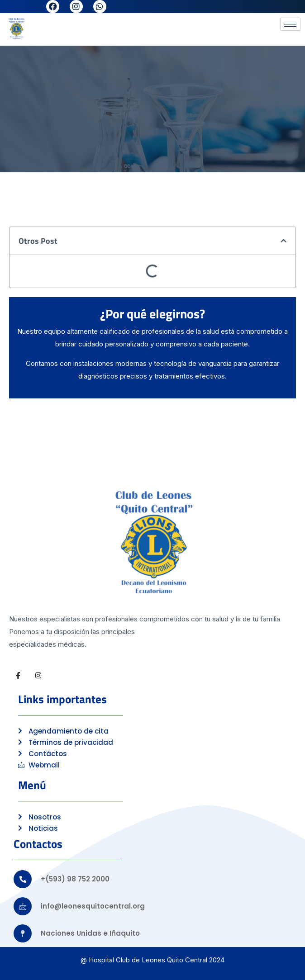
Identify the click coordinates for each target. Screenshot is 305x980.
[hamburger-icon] (290, 24)
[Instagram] (38, 676)
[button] (284, 241)
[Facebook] (18, 676)
